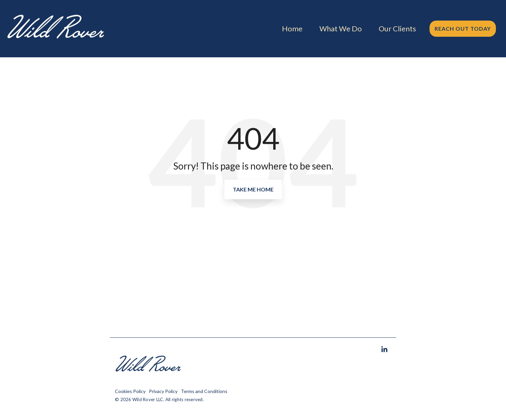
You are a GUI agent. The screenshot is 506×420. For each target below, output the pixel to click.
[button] (384, 350)
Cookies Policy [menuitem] (130, 391)
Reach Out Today (463, 28)
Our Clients (397, 28)
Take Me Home (253, 189)
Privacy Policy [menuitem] (163, 391)
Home (292, 28)
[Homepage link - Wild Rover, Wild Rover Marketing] (149, 381)
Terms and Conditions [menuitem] (204, 391)
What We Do (341, 28)
